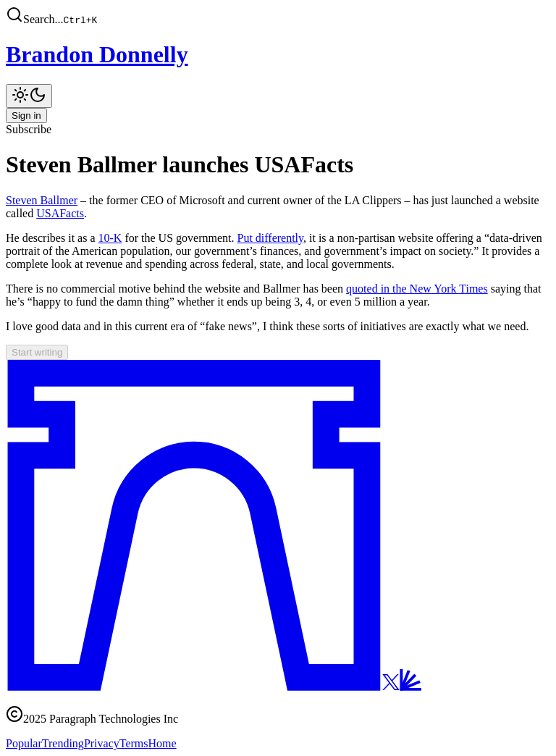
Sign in (26, 115)
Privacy (102, 743)
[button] (278, 16)
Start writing (37, 352)
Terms (134, 743)
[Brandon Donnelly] (278, 55)
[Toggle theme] (29, 96)
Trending (63, 743)
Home (163, 743)
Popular (24, 743)
